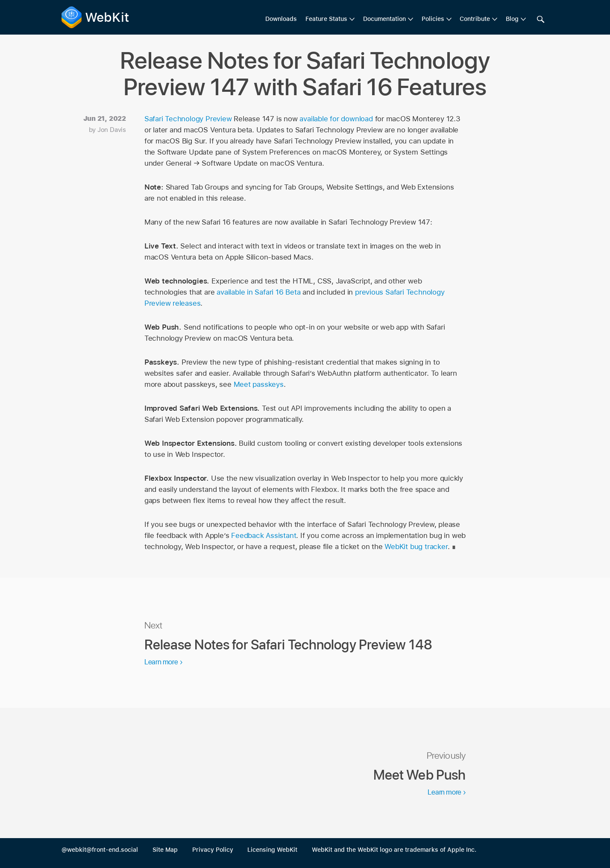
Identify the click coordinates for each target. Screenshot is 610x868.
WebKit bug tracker (416, 547)
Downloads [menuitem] (281, 19)
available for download (336, 119)
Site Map (165, 850)
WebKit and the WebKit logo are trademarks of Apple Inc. (394, 850)
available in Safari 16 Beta (258, 292)
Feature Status (326, 19)
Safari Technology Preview (188, 119)
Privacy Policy (213, 850)
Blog (512, 19)
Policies (433, 19)
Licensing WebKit (272, 850)
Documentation (384, 19)
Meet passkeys (259, 384)
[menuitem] (330, 19)
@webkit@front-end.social (100, 850)
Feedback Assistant (264, 535)
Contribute (475, 19)
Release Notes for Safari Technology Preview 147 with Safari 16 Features (305, 74)
